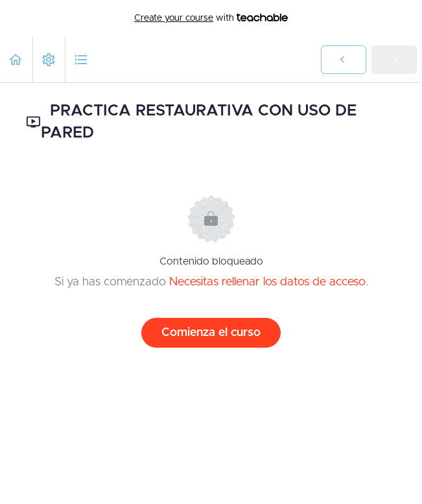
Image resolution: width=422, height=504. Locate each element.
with (211, 18)
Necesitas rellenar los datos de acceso (267, 282)
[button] (16, 59)
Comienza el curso (211, 333)
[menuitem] (49, 59)
